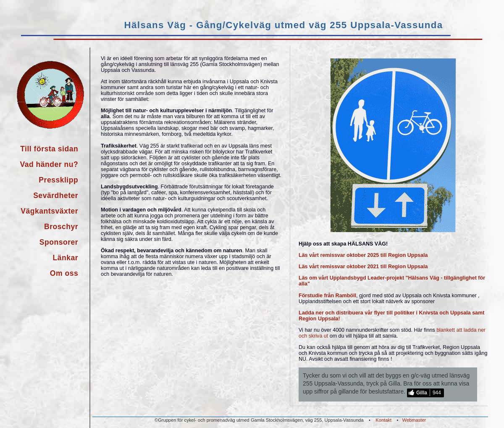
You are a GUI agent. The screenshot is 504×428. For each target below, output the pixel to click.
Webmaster (414, 420)
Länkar (66, 258)
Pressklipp (58, 180)
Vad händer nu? (49, 164)
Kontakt (383, 420)
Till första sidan (49, 149)
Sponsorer (59, 242)
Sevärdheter (56, 196)
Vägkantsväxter (49, 211)
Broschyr (61, 227)
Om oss (64, 273)
